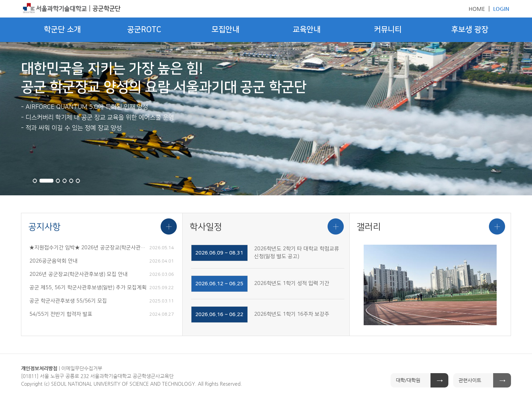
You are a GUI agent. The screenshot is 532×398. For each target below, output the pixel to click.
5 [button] (71, 181)
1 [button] (35, 181)
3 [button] (58, 181)
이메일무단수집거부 (82, 368)
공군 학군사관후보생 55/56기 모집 (68, 301)
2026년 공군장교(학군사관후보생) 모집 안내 (79, 274)
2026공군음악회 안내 (54, 261)
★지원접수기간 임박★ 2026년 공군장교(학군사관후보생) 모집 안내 (89, 248)
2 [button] (46, 181)
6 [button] (78, 181)
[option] (430, 285)
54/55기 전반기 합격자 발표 (61, 314)
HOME (477, 9)
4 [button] (65, 181)
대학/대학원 (408, 380)
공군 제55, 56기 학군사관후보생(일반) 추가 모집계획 (88, 288)
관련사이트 (470, 380)
